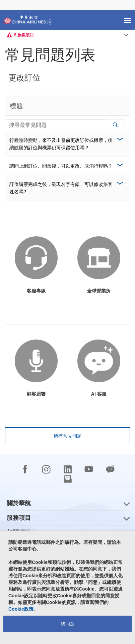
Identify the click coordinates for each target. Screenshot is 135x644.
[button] (115, 125)
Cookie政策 (21, 609)
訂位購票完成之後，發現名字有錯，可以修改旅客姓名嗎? (61, 188)
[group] (67, 503)
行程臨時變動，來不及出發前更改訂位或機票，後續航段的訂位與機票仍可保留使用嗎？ (61, 144)
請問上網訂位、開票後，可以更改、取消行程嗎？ (61, 166)
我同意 (68, 624)
